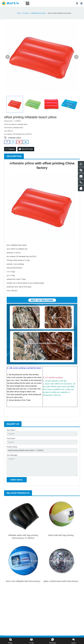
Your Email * (11, 438)
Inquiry (10, 149)
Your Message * (12, 455)
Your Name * (11, 430)
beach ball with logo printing (61, 535)
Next (76, 57)
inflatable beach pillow (19, 245)
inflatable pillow (15, 138)
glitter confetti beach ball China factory (61, 581)
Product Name (12, 447)
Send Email (26, 149)
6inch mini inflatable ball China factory (23, 581)
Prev (8, 57)
